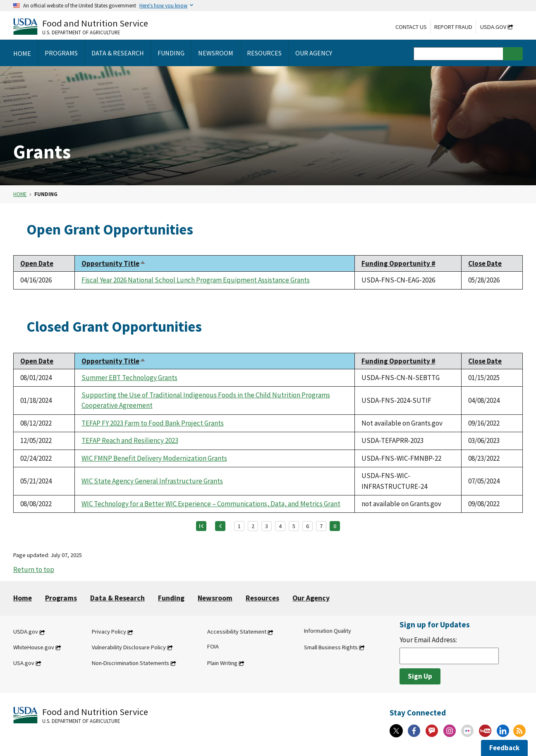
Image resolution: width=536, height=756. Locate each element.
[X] (396, 731)
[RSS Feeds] (519, 731)
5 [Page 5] (294, 526)
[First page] (201, 526)
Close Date (485, 263)
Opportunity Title (114, 263)
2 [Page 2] (253, 526)
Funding (171, 598)
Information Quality (328, 631)
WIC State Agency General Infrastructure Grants (152, 481)
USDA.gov (493, 27)
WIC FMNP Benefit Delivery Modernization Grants (154, 458)
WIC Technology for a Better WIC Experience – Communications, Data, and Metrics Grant (211, 504)
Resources (262, 598)
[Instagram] (450, 731)
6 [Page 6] (307, 526)
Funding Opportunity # (398, 263)
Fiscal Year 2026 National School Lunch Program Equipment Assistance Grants (196, 280)
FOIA (213, 646)
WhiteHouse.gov (34, 647)
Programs (61, 598)
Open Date (37, 263)
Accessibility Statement (237, 632)
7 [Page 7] (321, 526)
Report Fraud (453, 27)
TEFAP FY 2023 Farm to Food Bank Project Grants (153, 423)
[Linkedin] (503, 731)
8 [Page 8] (335, 526)
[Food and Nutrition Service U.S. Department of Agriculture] (81, 26)
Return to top (34, 569)
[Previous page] (220, 526)
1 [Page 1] (239, 526)
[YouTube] (485, 731)
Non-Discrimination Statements (130, 663)
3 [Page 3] (267, 526)
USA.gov (24, 663)
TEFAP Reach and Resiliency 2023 (130, 440)
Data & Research (117, 598)
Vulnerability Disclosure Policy (129, 647)
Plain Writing (222, 663)
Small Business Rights (331, 647)
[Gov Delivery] (432, 731)
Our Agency (311, 598)
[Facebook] (414, 731)
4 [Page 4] (280, 526)
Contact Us (411, 27)
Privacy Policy (109, 632)
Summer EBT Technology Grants (129, 378)
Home (20, 194)
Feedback (504, 748)
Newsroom (215, 598)
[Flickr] (467, 731)
